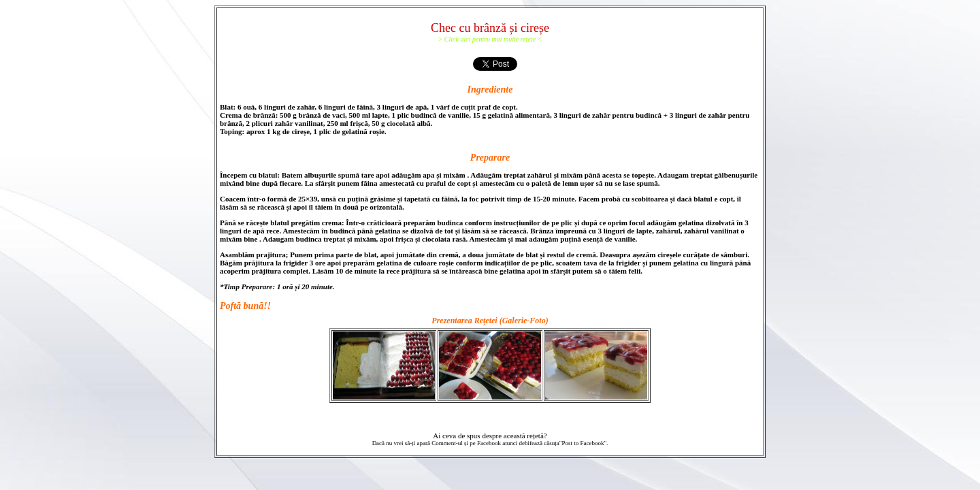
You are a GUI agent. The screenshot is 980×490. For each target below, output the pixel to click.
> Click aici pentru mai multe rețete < (490, 39)
